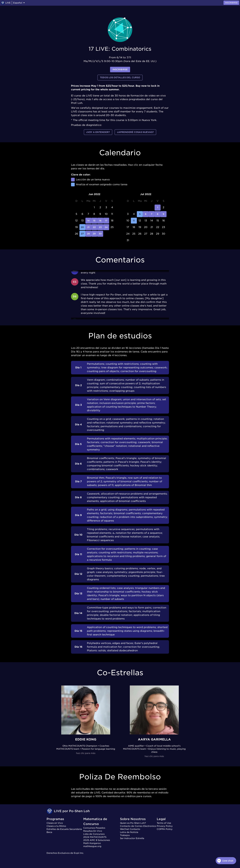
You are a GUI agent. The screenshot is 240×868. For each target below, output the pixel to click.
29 (94, 234)
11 (134, 221)
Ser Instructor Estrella (132, 838)
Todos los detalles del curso (120, 78)
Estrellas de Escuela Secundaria (64, 829)
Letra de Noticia (129, 832)
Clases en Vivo (55, 823)
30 (100, 234)
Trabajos (125, 835)
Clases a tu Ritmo (56, 826)
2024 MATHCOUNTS (95, 837)
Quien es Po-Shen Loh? (133, 823)
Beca (49, 832)
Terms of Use (164, 823)
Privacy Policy (165, 826)
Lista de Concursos (94, 834)
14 (88, 221)
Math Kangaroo (92, 843)
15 (94, 221)
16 (100, 221)
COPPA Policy (165, 829)
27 (82, 234)
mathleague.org (92, 846)
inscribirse (120, 70)
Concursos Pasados (94, 828)
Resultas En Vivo (93, 831)
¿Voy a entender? (98, 132)
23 (100, 227)
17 (106, 221)
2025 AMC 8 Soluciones (97, 840)
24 (106, 227)
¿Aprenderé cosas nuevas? (135, 132)
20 (82, 227)
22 (94, 227)
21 (88, 227)
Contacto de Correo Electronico (138, 826)
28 (88, 234)
